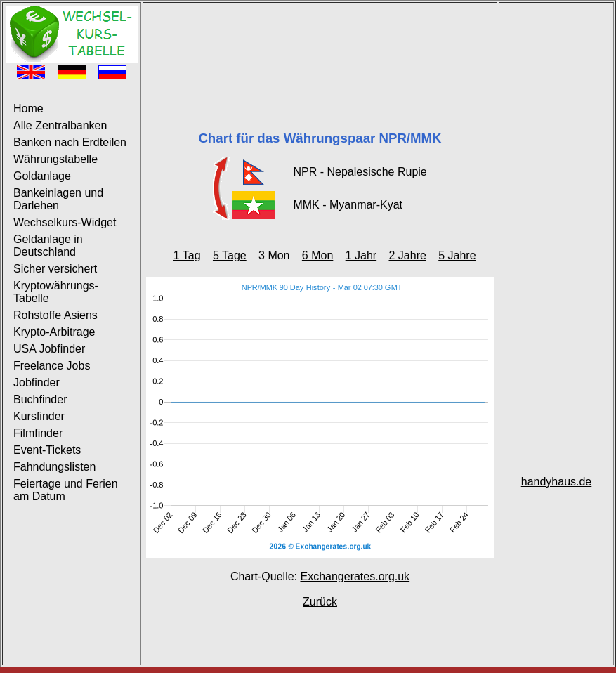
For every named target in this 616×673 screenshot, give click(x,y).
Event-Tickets (47, 450)
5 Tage (230, 255)
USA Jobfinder (49, 349)
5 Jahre (457, 255)
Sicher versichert (55, 269)
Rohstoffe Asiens (55, 315)
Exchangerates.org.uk (355, 576)
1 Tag (187, 255)
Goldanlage (42, 176)
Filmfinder (38, 433)
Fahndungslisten (54, 467)
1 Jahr (361, 255)
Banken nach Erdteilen (70, 142)
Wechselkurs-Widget (65, 222)
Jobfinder (37, 383)
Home (28, 109)
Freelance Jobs (52, 366)
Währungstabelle (55, 159)
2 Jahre (407, 255)
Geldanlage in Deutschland (48, 246)
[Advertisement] (320, 50)
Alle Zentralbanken (60, 125)
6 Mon (317, 255)
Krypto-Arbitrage (54, 332)
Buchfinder (40, 399)
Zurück (320, 602)
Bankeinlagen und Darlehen (58, 199)
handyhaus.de (557, 482)
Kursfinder (39, 416)
